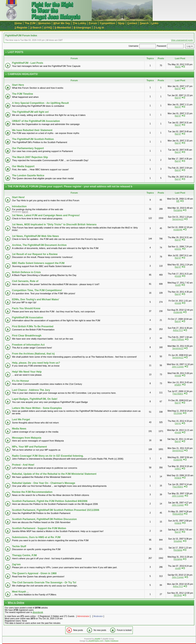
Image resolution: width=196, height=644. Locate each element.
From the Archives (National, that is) (33, 354)
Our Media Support (23, 166)
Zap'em (16, 564)
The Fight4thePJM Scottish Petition (33, 139)
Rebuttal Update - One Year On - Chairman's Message (44, 483)
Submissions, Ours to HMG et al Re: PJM (36, 537)
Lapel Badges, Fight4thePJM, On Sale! (35, 399)
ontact (132, 23)
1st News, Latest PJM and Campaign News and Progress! (46, 215)
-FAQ (48, 28)
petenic (178, 249)
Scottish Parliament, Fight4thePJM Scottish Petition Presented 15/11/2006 (56, 510)
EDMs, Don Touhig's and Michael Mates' (36, 299)
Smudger (178, 541)
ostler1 (178, 469)
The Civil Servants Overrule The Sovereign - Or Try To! (44, 583)
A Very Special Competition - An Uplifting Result (40, 103)
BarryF (178, 89)
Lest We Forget (21, 420)
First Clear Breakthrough (27, 336)
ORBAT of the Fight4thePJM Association (36, 121)
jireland (178, 478)
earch (144, 23)
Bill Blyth (178, 595)
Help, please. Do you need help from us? (36, 363)
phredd (178, 276)
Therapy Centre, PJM (24, 555)
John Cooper (178, 367)
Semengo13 (178, 219)
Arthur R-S (178, 330)
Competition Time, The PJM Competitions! (37, 290)
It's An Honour (21, 381)
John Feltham (178, 339)
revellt (178, 285)
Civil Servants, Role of (25, 281)
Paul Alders (178, 394)
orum (93, 23)
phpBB (97, 639)
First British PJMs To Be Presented (33, 326)
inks (155, 23)
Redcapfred (178, 514)
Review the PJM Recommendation (32, 492)
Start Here (18, 85)
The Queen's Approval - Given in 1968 (34, 573)
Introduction (19, 206)
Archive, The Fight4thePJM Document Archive (39, 245)
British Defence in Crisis (26, 272)
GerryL (178, 423)
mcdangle (178, 230)
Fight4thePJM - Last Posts (28, 63)
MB (178, 201)
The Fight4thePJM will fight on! (30, 112)
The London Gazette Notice (28, 175)
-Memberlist (63, 28)
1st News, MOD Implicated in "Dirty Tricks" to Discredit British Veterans (54, 224)
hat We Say (62, 23)
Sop (121, 23)
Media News (19, 429)
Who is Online (16, 603)
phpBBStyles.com (96, 641)
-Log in (99, 28)
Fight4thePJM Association (28, 318)
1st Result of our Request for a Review (35, 254)
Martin (178, 67)
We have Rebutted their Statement (32, 130)
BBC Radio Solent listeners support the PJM (38, 263)
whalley (178, 385)
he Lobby (79, 23)
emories (44, 23)
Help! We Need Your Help (27, 372)
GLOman (178, 413)
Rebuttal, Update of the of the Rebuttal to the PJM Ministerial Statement (54, 474)
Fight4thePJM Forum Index (21, 36)
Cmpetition (108, 23)
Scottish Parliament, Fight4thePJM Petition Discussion (44, 519)
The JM (30, 23)
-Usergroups (82, 28)
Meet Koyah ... (20, 592)
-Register (21, 28)
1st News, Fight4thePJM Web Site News (35, 236)
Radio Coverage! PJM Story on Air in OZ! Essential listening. (48, 456)
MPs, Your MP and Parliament (29, 447)
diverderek (38, 612)
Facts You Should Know (26, 308)
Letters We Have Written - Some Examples (37, 408)
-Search (36, 28)
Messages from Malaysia (27, 438)
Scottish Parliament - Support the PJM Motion (39, 528)
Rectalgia (178, 210)
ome (18, 23)
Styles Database (112, 641)
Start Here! (18, 197)
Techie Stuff (19, 546)
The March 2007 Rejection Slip (30, 157)
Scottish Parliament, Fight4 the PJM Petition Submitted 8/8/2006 (50, 501)
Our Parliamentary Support (28, 148)
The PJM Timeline (23, 94)
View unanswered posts (182, 40)
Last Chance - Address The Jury (31, 390)
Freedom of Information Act (28, 345)
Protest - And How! (23, 465)
